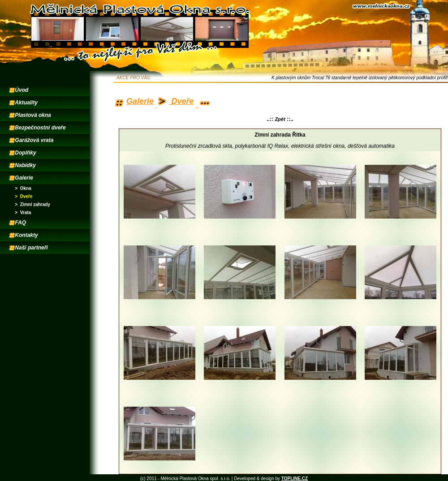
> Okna (23, 188)
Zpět (280, 119)
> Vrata (23, 213)
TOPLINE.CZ (295, 479)
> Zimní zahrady (32, 204)
